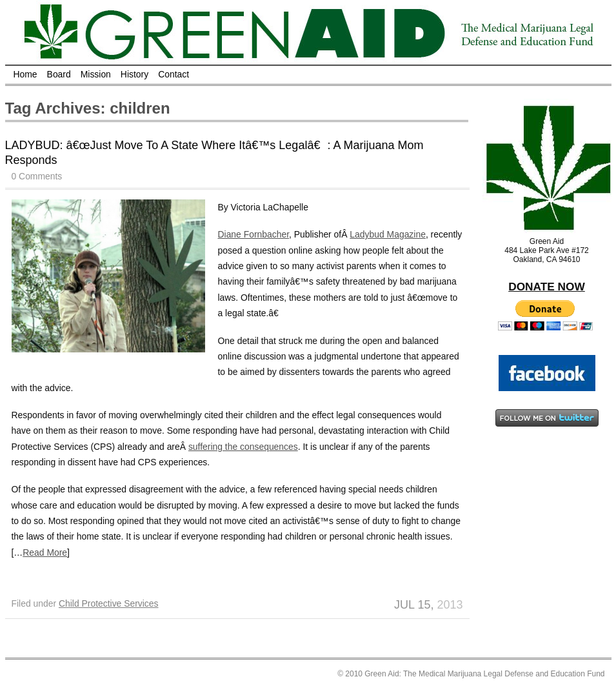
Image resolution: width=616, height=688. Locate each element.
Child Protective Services (109, 603)
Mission (96, 74)
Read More (45, 552)
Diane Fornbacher (254, 234)
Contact (174, 74)
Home (25, 74)
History (134, 74)
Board (59, 74)
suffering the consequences (243, 447)
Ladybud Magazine (388, 234)
